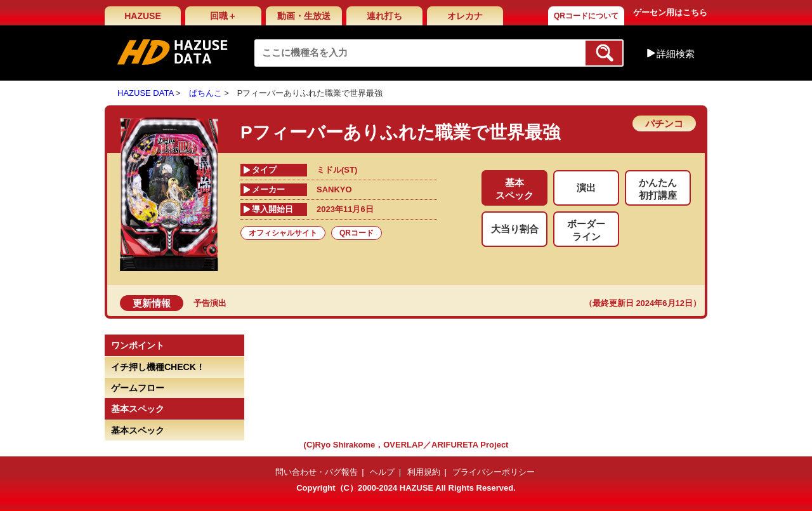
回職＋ (223, 16)
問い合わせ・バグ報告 (317, 472)
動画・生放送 (304, 16)
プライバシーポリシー (494, 472)
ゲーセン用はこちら (670, 12)
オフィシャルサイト (283, 233)
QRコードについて (586, 16)
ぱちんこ (206, 93)
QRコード (357, 233)
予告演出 (210, 303)
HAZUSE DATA (145, 93)
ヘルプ (382, 472)
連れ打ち (384, 16)
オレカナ (465, 16)
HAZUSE (143, 16)
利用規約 (424, 472)
